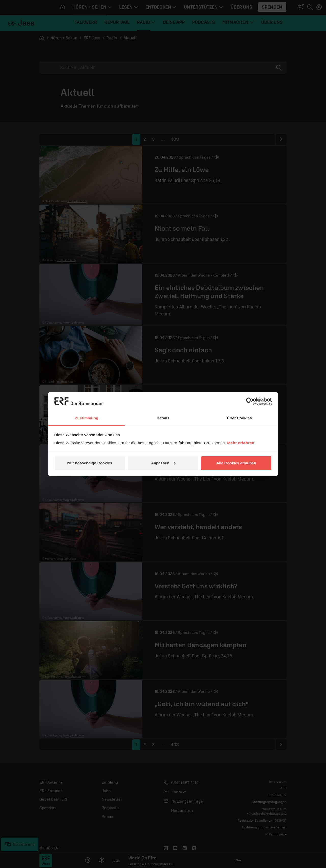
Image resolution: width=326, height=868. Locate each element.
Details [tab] (163, 418)
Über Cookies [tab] (239, 418)
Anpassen (163, 463)
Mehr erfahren (241, 443)
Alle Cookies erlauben (236, 463)
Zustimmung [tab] (87, 418)
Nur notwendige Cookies (90, 463)
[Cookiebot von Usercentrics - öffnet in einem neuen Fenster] (250, 401)
